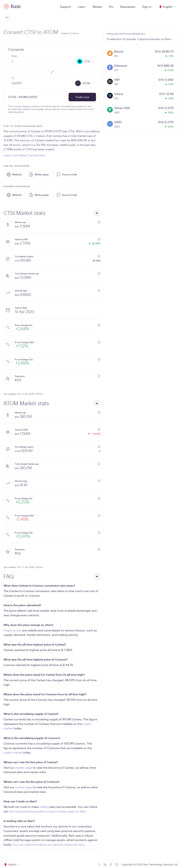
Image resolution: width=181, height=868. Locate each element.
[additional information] (99, 222)
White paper (39, 174)
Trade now (82, 97)
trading (44, 807)
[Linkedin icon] (105, 864)
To (13, 78)
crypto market (13, 752)
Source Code (67, 174)
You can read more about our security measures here (48, 844)
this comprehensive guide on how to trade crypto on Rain (47, 811)
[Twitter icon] (100, 864)
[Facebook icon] (111, 864)
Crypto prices (13, 630)
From (14, 56)
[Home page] (12, 6)
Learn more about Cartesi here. (24, 155)
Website (14, 174)
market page (24, 768)
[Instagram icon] (116, 864)
